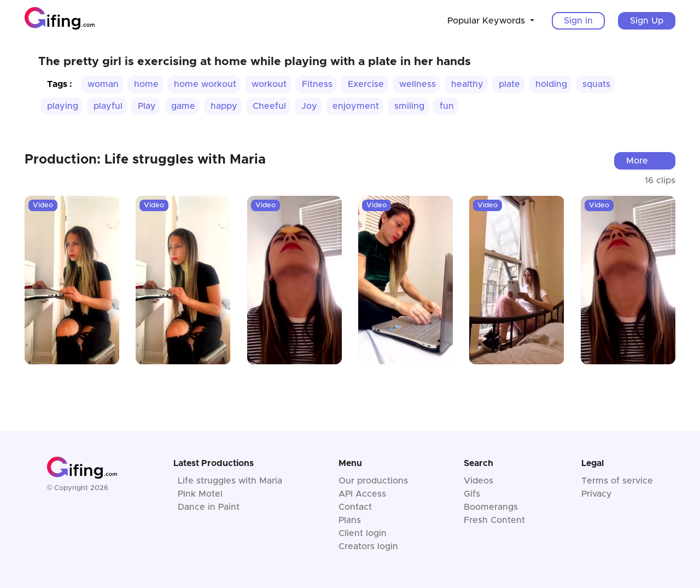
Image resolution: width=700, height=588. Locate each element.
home (146, 84)
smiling (409, 106)
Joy (309, 106)
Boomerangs (491, 507)
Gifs (472, 494)
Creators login (368, 546)
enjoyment (356, 106)
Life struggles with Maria (230, 481)
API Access (362, 494)
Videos (479, 481)
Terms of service (617, 481)
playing (63, 106)
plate (509, 84)
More (637, 161)
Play (147, 106)
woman (103, 84)
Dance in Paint (209, 507)
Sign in (578, 21)
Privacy (597, 494)
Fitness (317, 84)
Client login (363, 533)
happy (224, 106)
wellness (418, 84)
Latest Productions (214, 463)
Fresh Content (494, 520)
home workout (205, 84)
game (183, 106)
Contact (355, 507)
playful (108, 106)
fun (447, 106)
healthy (467, 84)
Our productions (373, 481)
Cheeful (269, 106)
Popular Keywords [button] (488, 21)
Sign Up (647, 21)
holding (551, 84)
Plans (350, 520)
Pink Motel (200, 494)
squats (596, 84)
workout (269, 84)
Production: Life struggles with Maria (145, 160)
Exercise (366, 84)
